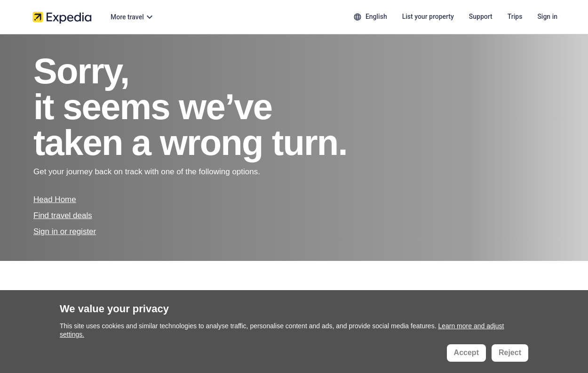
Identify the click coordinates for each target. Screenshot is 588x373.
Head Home (55, 199)
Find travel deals (63, 215)
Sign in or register (65, 231)
